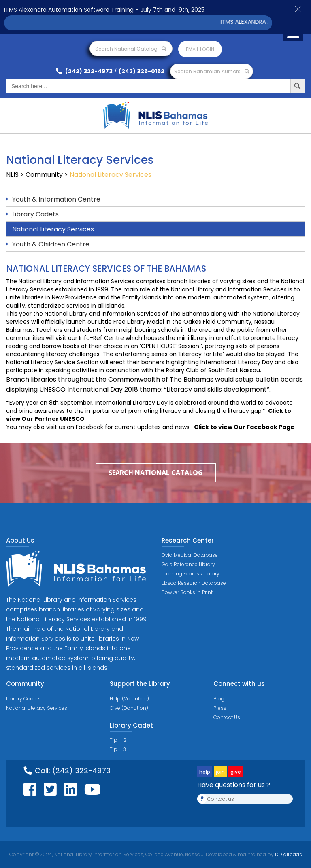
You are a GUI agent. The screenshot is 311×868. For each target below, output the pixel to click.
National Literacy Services (53, 229)
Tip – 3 (118, 749)
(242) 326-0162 (142, 71)
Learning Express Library (191, 574)
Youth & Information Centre (56, 199)
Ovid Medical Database (190, 555)
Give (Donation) (129, 708)
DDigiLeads (288, 854)
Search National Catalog (131, 49)
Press (220, 708)
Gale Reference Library (188, 564)
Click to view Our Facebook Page (244, 427)
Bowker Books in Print (187, 592)
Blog (219, 699)
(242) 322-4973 (84, 71)
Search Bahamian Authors (212, 71)
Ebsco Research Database (194, 583)
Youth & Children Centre (51, 244)
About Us (20, 540)
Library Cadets (35, 214)
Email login (200, 49)
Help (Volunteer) (129, 699)
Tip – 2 (118, 740)
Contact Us (227, 717)
